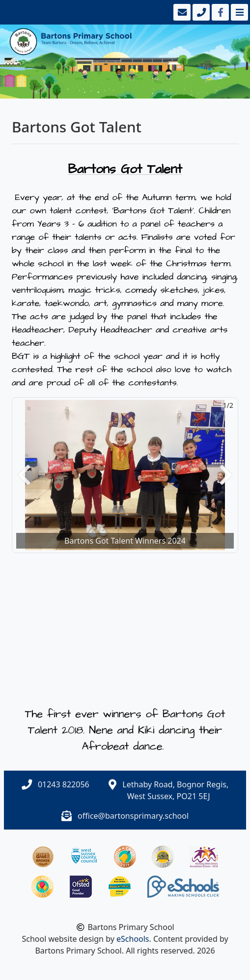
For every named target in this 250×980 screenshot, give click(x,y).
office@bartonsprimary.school (133, 816)
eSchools (133, 939)
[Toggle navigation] (238, 12)
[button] (24, 475)
